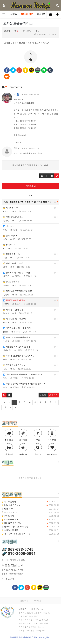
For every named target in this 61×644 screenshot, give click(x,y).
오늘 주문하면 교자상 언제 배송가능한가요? (24, 384)
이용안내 (24, 601)
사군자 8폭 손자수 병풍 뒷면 (17, 328)
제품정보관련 (44, 14)
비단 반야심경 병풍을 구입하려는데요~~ (30, 374)
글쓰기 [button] (54, 395)
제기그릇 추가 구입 (30, 263)
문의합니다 (9, 245)
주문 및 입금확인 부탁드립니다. (30, 356)
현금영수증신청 (11, 282)
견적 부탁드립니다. (30, 217)
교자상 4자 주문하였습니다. (30, 337)
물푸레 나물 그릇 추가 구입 (30, 273)
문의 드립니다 (11, 235)
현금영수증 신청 (30, 254)
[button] (42, 176)
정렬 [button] (43, 395)
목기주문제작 (30, 208)
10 (5, 407)
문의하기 (37, 601)
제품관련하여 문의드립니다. (30, 347)
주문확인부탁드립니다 (30, 365)
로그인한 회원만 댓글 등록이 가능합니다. (30, 165)
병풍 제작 (9, 226)
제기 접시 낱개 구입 (30, 310)
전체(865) (31, 186)
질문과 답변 (27, 14)
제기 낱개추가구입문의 (30, 319)
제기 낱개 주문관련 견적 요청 (18, 291)
